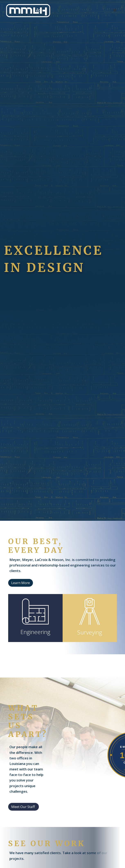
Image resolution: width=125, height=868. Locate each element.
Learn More (21, 583)
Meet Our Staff (23, 807)
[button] (115, 10)
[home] (27, 11)
